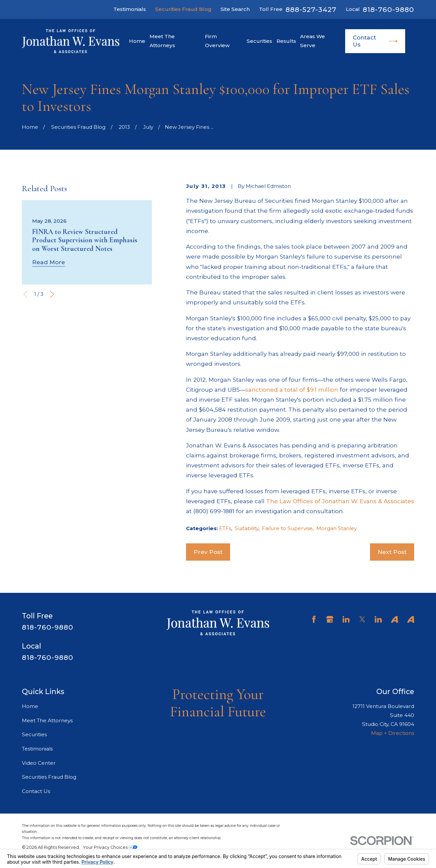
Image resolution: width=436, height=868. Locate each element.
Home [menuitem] (137, 41)
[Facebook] (314, 619)
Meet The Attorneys (47, 720)
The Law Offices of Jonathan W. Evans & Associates (340, 501)
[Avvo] (394, 619)
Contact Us (375, 41)
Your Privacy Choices (110, 847)
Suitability (247, 528)
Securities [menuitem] (259, 41)
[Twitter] (362, 619)
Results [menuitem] (286, 41)
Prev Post (208, 552)
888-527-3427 (311, 10)
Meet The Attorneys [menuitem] (162, 41)
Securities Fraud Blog (183, 9)
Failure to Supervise (287, 528)
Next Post (392, 552)
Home (30, 706)
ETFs (225, 528)
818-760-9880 (388, 10)
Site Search (235, 9)
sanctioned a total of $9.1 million (292, 390)
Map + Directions (393, 733)
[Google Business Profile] (330, 619)
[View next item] (52, 294)
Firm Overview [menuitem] (217, 41)
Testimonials (130, 9)
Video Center (39, 763)
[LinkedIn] (346, 619)
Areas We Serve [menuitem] (312, 41)
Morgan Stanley (337, 528)
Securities (34, 734)
